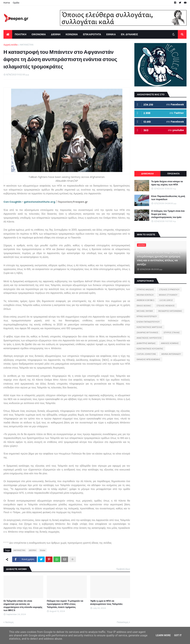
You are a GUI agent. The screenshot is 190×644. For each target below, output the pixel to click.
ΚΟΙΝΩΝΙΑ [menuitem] (72, 34)
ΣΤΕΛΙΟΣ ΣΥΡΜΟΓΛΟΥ (169, 289)
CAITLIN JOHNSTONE (146, 354)
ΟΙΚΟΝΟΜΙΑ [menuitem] (39, 34)
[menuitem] (8, 34)
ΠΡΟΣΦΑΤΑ (174, 174)
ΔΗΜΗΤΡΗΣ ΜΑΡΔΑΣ (146, 343)
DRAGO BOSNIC (144, 306)
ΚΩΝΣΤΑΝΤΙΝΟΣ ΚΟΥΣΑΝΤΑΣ (150, 349)
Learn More (163, 635)
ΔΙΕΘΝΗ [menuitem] (56, 34)
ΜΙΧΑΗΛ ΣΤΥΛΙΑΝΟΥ (168, 295)
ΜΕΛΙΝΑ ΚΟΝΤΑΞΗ (145, 295)
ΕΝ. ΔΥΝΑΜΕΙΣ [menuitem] (130, 34)
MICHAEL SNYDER (145, 311)
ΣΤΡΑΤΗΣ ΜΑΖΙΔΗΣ (145, 289)
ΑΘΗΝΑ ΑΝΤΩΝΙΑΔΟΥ (171, 354)
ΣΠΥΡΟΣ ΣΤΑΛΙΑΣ (172, 332)
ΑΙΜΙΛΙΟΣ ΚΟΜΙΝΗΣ (170, 343)
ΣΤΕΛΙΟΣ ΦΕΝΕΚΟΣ (166, 306)
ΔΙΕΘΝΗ (33, 550)
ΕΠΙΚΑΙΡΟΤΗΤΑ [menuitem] (92, 34)
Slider (43, 550)
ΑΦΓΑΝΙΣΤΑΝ (26, 45)
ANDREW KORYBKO (145, 300)
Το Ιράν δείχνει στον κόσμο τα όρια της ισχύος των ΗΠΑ (167, 183)
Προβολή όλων (123, 569)
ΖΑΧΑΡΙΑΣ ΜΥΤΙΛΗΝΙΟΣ (147, 332)
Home (7, 3)
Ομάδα (16, 3)
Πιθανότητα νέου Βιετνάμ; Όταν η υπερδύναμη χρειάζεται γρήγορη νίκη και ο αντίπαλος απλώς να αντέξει (159, 259)
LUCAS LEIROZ (166, 300)
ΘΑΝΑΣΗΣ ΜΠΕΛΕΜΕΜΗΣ (148, 359)
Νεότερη (9, 622)
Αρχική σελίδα (10, 45)
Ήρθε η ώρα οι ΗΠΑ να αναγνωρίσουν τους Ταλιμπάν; (107, 603)
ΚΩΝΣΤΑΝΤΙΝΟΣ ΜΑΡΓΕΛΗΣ (149, 327)
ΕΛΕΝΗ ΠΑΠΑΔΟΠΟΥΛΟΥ (148, 322)
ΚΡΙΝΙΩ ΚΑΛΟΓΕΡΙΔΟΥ (147, 316)
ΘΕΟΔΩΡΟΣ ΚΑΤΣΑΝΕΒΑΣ (170, 311)
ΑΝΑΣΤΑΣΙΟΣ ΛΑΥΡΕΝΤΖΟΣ (149, 338)
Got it (178, 635)
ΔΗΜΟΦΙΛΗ (147, 174)
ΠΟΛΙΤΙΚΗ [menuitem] (21, 34)
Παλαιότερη (123, 622)
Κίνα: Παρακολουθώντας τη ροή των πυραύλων (168, 198)
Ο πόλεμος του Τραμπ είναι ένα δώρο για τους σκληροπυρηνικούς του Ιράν (168, 214)
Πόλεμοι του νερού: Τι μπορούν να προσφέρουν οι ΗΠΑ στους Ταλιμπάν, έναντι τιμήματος (65, 604)
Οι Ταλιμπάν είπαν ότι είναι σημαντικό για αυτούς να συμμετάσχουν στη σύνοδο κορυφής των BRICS (23, 606)
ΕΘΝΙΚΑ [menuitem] (111, 34)
